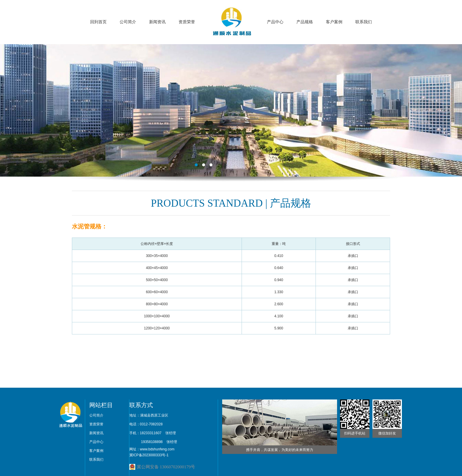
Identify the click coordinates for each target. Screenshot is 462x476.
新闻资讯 (157, 22)
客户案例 (334, 22)
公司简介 (128, 22)
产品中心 (275, 22)
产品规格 (305, 22)
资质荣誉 (187, 22)
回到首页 (98, 22)
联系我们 (364, 22)
